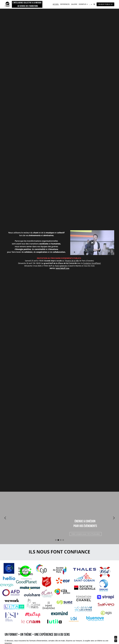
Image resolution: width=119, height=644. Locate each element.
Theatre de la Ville (72, 261)
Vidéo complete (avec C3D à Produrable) (86, 534)
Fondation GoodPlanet (92, 263)
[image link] (8, 4)
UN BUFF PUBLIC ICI (105, 4)
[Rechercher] (94, 4)
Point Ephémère (61, 266)
